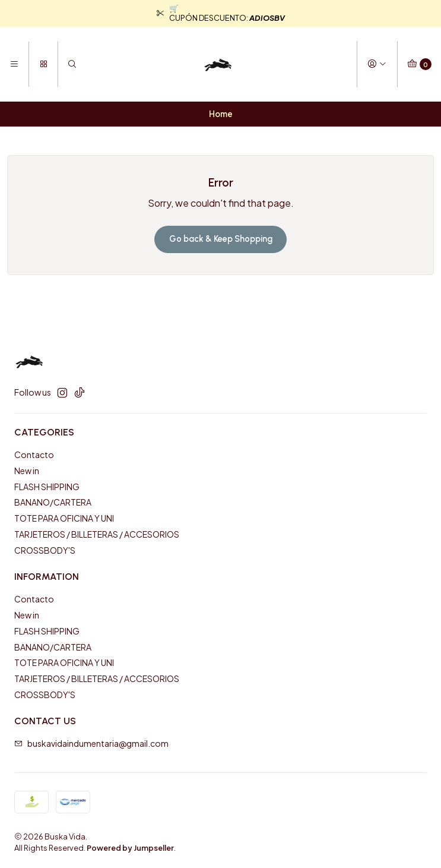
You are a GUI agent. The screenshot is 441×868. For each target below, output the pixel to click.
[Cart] (419, 64)
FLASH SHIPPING (47, 487)
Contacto (34, 454)
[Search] (72, 64)
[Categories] (43, 64)
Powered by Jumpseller (130, 848)
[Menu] (14, 64)
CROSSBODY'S (45, 550)
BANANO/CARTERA (53, 502)
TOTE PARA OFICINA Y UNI (64, 518)
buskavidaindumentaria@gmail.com (91, 743)
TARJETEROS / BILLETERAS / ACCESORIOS (97, 534)
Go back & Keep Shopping (221, 239)
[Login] (377, 64)
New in (27, 471)
